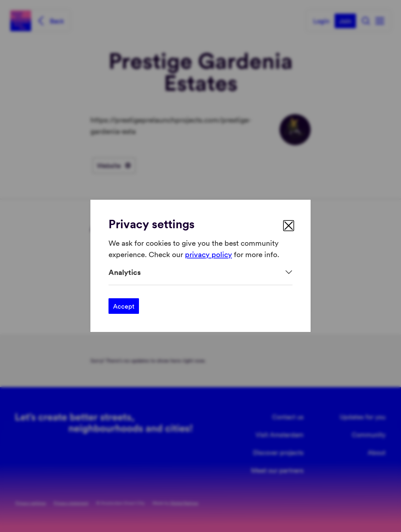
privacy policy (208, 254)
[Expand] (200, 272)
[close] (289, 226)
